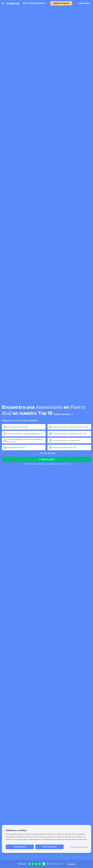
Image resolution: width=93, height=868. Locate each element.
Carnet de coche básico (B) (15, 427)
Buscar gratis (46, 459)
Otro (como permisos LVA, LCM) (63, 448)
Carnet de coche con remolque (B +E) (65, 441)
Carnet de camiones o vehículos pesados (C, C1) (24, 434)
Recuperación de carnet (14, 448)
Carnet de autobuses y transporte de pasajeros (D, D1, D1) (23, 441)
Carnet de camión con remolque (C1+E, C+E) (68, 434)
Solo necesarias (50, 847)
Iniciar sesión (84, 3)
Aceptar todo (20, 847)
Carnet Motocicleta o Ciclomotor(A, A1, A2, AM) (69, 427)
